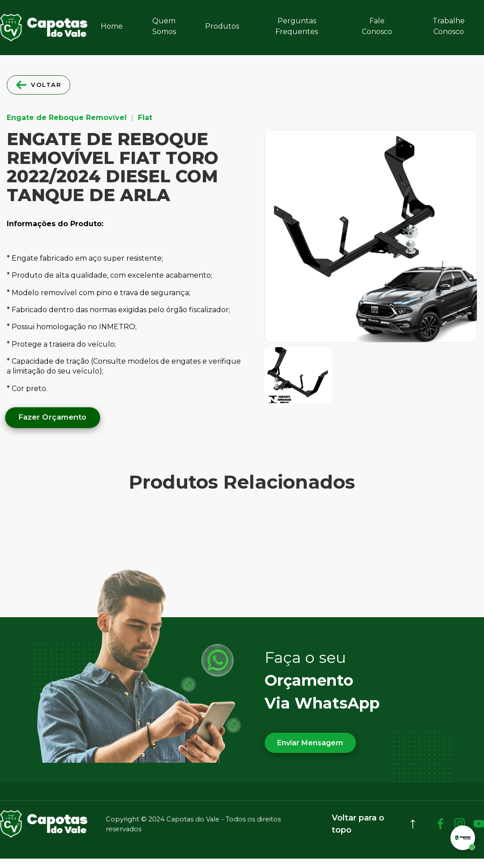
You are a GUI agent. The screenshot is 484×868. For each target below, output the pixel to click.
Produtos (222, 26)
